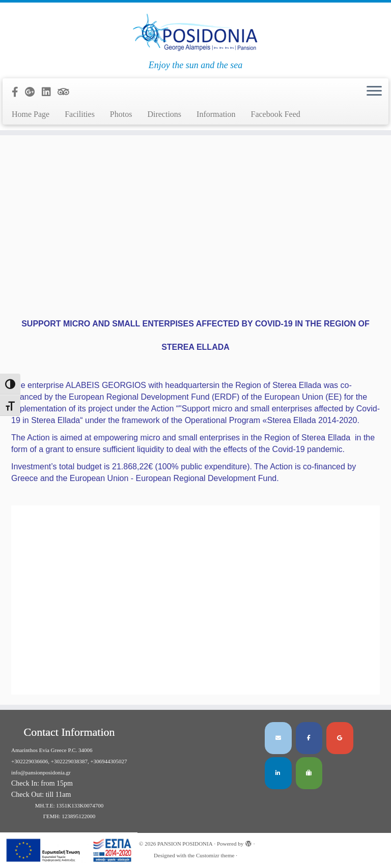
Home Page (31, 114)
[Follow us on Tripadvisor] (67, 92)
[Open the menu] (374, 92)
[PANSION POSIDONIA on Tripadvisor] (309, 773)
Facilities (80, 114)
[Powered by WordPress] (248, 842)
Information (216, 114)
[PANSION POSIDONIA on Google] (340, 738)
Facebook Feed (276, 114)
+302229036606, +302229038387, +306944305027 (69, 761)
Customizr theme (215, 855)
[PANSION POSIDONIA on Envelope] (278, 738)
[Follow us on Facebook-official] (18, 92)
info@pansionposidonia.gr (41, 772)
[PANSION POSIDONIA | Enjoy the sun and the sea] (195, 31)
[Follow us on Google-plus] (33, 92)
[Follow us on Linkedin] (50, 92)
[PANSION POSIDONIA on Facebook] (309, 738)
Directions (164, 114)
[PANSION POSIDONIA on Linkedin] (278, 773)
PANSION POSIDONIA (185, 844)
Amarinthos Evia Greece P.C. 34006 (52, 750)
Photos (121, 114)
